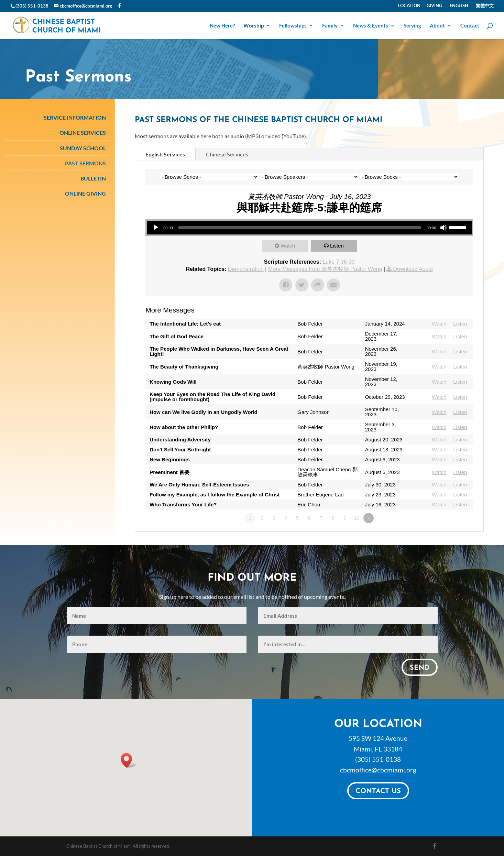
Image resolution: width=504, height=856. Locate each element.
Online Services (83, 133)
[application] (309, 228)
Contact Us (378, 791)
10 (357, 518)
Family (330, 26)
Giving (434, 6)
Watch (288, 246)
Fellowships (293, 26)
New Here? (222, 26)
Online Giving (85, 193)
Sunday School (83, 148)
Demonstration (246, 269)
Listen (337, 246)
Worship (254, 26)
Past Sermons (85, 163)
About (437, 26)
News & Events (371, 26)
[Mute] (443, 228)
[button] (129, 760)
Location (409, 6)
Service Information (75, 117)
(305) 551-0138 (378, 759)
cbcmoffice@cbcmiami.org (378, 770)
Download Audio (413, 269)
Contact (470, 26)
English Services (165, 154)
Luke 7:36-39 (338, 262)
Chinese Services (227, 154)
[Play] (156, 228)
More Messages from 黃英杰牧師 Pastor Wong (325, 269)
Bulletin (93, 178)
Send (420, 668)
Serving (412, 26)
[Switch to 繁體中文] (484, 7)
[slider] (300, 228)
